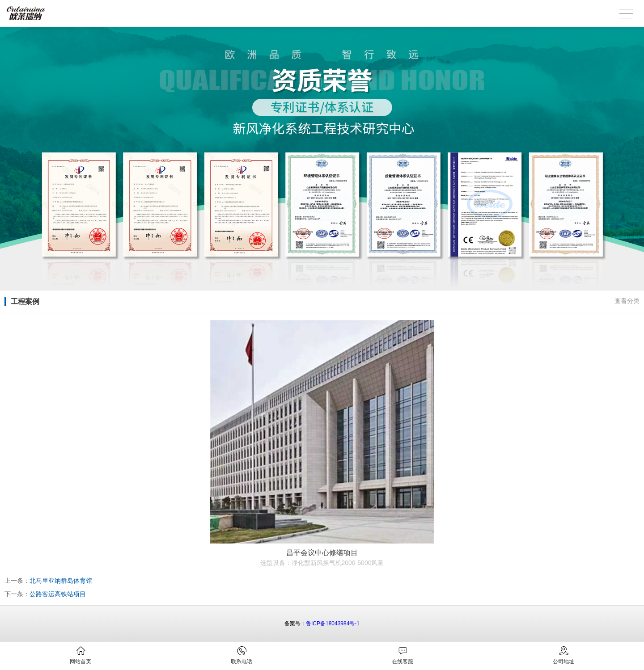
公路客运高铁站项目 (58, 594)
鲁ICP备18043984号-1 (333, 624)
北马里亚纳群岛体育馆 (61, 581)
